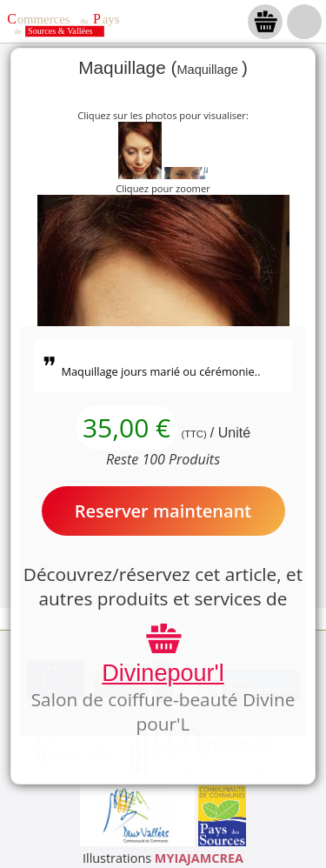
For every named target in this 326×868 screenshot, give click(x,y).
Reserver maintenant (163, 511)
